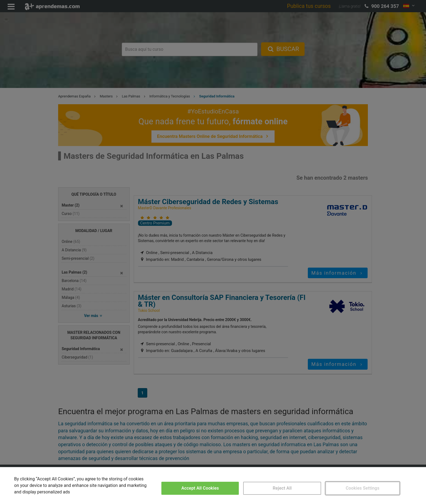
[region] (213, 486)
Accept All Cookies (200, 488)
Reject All (282, 488)
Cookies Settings (362, 488)
